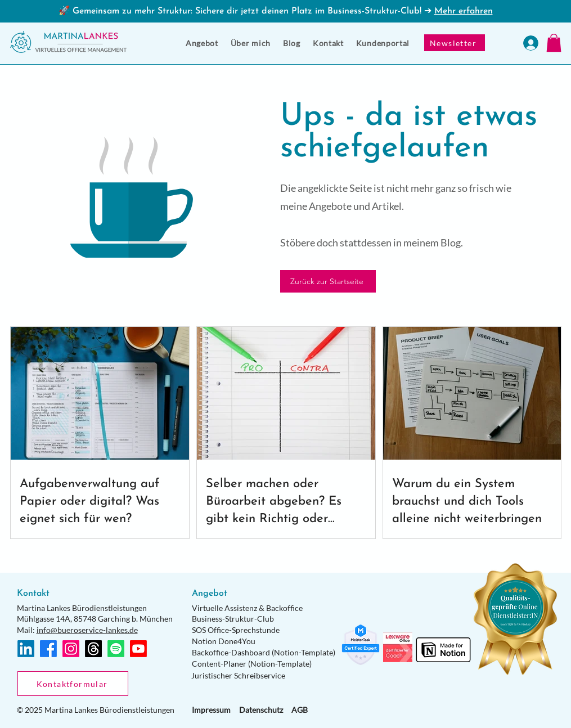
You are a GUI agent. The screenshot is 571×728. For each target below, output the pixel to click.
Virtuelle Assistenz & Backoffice (247, 608)
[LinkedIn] (26, 649)
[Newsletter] (455, 43)
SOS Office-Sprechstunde (236, 630)
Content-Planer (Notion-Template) (252, 664)
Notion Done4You (224, 641)
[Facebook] (48, 649)
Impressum (211, 710)
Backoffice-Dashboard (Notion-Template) (264, 652)
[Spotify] (116, 649)
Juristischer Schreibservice (238, 675)
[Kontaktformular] (73, 684)
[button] (202, 43)
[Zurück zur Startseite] (328, 281)
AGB (300, 710)
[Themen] (93, 649)
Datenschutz (261, 710)
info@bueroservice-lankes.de (87, 630)
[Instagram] (71, 649)
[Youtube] (138, 649)
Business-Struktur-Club (233, 619)
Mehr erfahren (464, 11)
